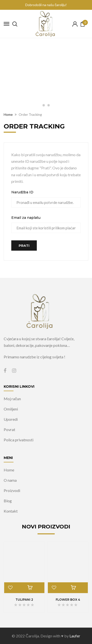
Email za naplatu (26, 218)
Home (9, 470)
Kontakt (11, 511)
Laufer (75, 636)
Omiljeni (11, 409)
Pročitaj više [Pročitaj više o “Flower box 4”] (74, 588)
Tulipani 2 (24, 600)
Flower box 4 (68, 600)
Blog (8, 501)
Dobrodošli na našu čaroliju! (46, 5)
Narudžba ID (22, 192)
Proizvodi (12, 490)
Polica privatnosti (19, 440)
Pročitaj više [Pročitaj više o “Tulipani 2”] (30, 588)
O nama (10, 480)
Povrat (9, 429)
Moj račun (12, 399)
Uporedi (11, 419)
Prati (24, 246)
